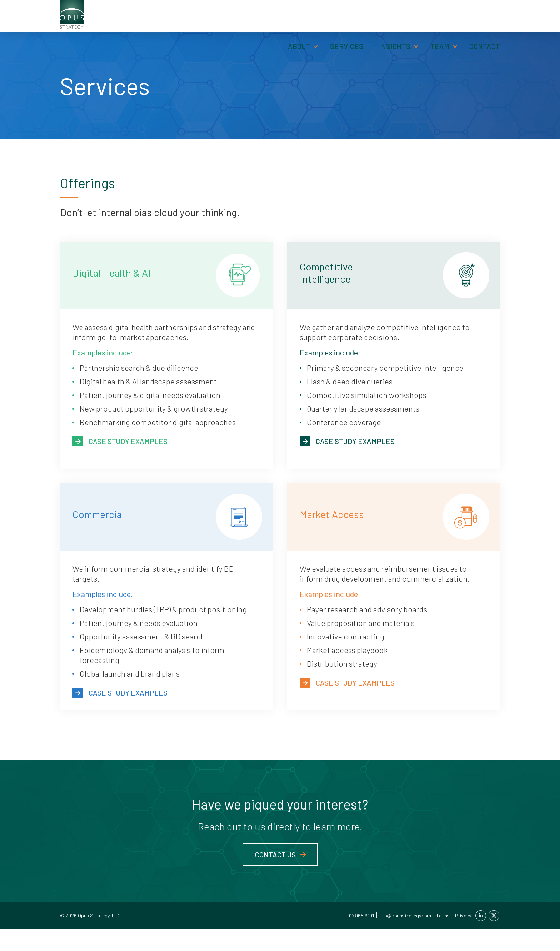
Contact (485, 27)
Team (440, 27)
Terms (443, 937)
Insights (395, 27)
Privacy (463, 937)
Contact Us (275, 876)
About (299, 27)
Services (347, 27)
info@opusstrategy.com (405, 937)
